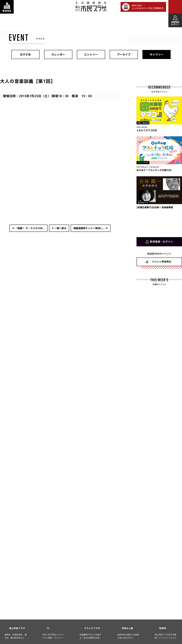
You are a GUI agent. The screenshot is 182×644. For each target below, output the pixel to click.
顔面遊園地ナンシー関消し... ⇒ (91, 228)
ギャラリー (157, 54)
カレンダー (58, 54)
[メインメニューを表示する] (175, 7)
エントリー (91, 54)
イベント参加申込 (162, 261)
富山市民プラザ (91, 6)
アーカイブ (124, 54)
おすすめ (25, 54)
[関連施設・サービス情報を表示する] (7, 7)
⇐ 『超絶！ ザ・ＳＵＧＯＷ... (28, 228)
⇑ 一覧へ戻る (59, 228)
